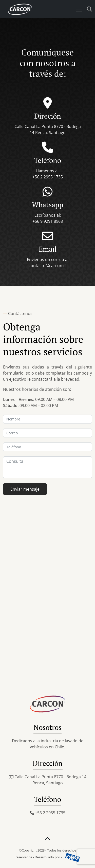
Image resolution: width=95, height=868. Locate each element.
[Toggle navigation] (79, 9)
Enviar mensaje (25, 489)
